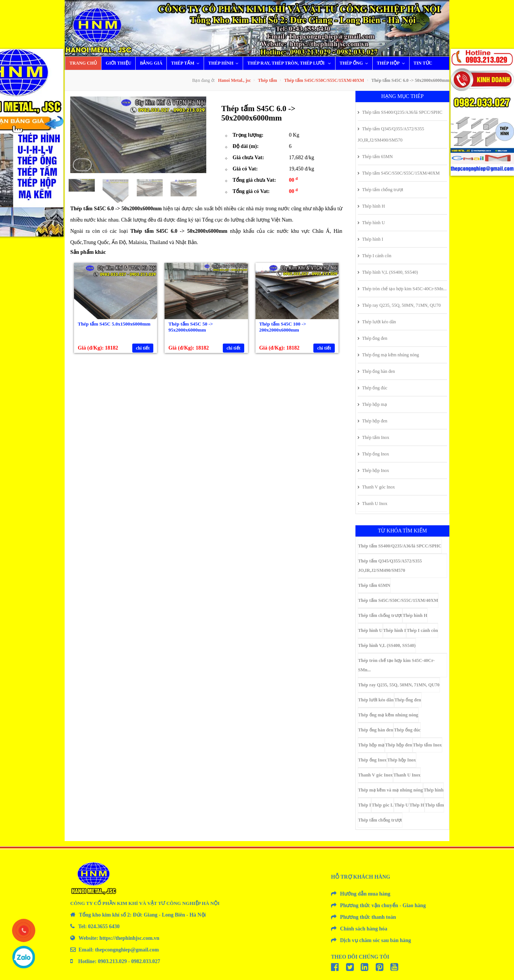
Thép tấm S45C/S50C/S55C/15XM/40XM (324, 80)
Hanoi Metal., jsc (234, 80)
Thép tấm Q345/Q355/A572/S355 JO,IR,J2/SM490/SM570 (391, 134)
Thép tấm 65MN (375, 157)
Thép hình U (371, 223)
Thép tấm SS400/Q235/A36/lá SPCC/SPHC (400, 112)
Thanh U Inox (373, 504)
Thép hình (225, 63)
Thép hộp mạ (372, 404)
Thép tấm (187, 63)
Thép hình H (371, 206)
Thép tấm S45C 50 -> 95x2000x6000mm (190, 327)
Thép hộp (393, 63)
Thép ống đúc (373, 388)
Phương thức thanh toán (368, 917)
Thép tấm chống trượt (380, 190)
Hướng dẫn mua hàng (365, 894)
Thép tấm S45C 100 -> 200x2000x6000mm (283, 327)
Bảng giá (151, 63)
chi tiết (143, 348)
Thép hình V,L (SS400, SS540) (388, 272)
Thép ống (356, 63)
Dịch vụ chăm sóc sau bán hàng (376, 940)
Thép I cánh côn (374, 256)
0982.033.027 (146, 961)
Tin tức (423, 63)
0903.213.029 (113, 961)
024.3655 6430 (104, 926)
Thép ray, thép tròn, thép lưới (291, 63)
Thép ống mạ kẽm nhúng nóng (388, 355)
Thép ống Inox (373, 454)
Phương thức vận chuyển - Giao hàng (383, 905)
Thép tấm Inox (373, 437)
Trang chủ (83, 63)
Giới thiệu (118, 63)
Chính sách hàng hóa (364, 929)
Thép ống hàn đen (376, 371)
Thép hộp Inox (373, 470)
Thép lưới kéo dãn (377, 322)
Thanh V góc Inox (376, 487)
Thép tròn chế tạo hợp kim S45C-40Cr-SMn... (402, 289)
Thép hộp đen (373, 421)
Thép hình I (370, 239)
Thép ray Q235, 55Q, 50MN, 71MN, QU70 (399, 305)
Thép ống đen (373, 338)
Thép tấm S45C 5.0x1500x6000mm (114, 324)
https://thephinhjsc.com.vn (129, 938)
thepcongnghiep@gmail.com (127, 950)
